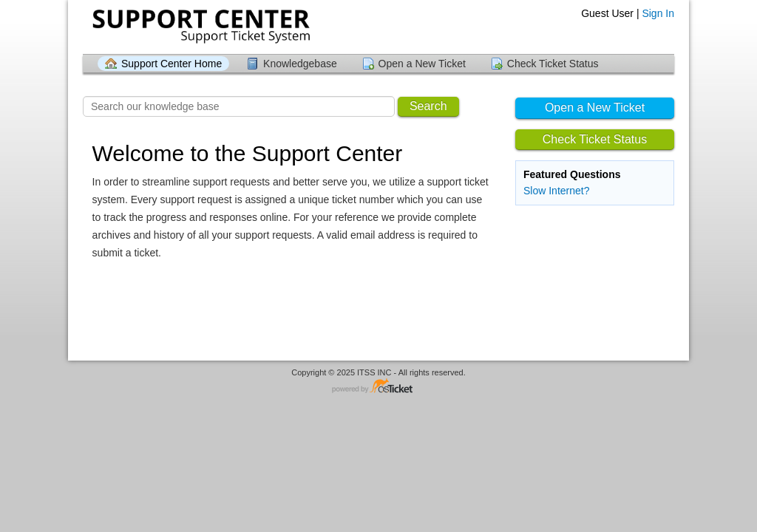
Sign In (658, 13)
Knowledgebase (300, 64)
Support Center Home (172, 64)
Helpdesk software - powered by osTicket (378, 387)
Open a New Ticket (422, 64)
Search (428, 106)
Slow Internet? (557, 191)
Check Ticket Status (553, 64)
